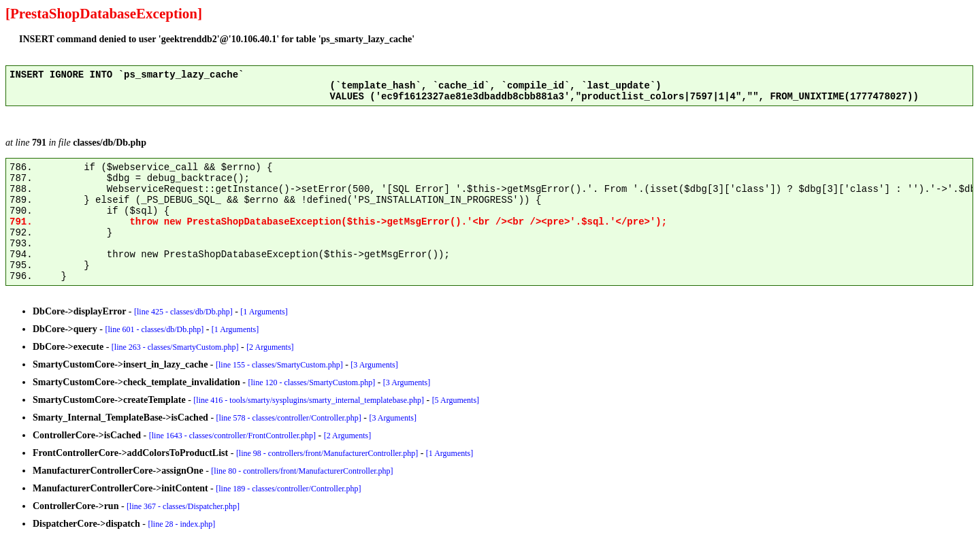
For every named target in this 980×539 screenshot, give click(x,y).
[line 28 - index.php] (182, 524)
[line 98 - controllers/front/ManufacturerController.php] (327, 453)
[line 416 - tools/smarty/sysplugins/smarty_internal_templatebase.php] (309, 400)
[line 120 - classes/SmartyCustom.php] (311, 382)
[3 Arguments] (374, 365)
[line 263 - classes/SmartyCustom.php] (175, 347)
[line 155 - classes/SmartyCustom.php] (279, 365)
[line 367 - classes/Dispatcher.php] (183, 506)
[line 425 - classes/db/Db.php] (183, 312)
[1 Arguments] (264, 312)
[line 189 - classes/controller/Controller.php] (288, 489)
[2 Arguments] (270, 347)
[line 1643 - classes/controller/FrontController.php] (232, 436)
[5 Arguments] (456, 400)
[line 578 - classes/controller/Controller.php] (289, 418)
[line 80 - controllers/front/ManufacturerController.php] (302, 471)
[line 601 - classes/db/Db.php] (155, 329)
